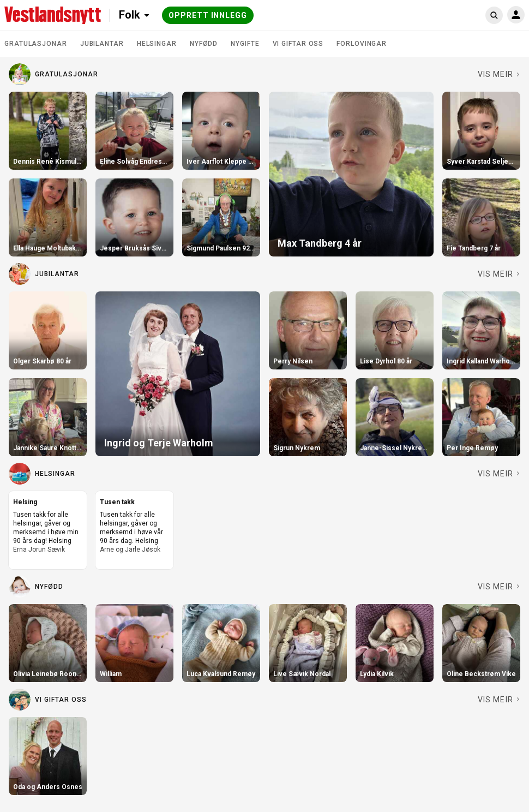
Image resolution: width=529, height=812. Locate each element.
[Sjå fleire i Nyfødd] (499, 587)
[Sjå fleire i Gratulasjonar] (499, 74)
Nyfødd (204, 44)
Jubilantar (102, 44)
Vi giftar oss (298, 44)
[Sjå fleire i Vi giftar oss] (499, 700)
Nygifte (245, 44)
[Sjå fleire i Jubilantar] (499, 274)
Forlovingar (362, 44)
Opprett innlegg (208, 15)
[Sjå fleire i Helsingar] (499, 474)
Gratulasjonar (36, 44)
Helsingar (157, 44)
